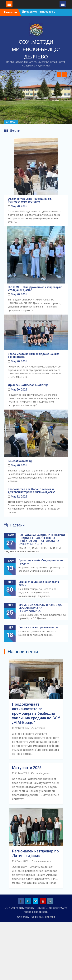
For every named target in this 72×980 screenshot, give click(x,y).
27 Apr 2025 (22, 861)
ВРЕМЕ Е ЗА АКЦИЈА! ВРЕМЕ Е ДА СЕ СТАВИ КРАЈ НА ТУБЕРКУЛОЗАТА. (40, 608)
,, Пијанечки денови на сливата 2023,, (39, 583)
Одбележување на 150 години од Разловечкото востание (30, 200)
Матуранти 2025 (27, 768)
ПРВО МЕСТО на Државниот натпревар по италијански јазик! (35, 289)
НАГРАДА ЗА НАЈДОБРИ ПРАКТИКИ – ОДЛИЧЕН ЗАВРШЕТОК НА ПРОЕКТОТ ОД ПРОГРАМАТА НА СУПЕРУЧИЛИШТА (42, 539)
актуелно (40, 728)
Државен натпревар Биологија (28, 385)
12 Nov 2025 (22, 728)
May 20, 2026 (19, 206)
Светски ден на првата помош (38, 627)
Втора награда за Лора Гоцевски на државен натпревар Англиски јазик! (31, 491)
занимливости (43, 861)
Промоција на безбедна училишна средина (41, 562)
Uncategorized (43, 773)
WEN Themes (47, 917)
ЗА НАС (11, 122)
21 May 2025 (22, 773)
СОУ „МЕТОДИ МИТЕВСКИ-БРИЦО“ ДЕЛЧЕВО (36, 49)
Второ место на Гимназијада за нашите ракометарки (34, 355)
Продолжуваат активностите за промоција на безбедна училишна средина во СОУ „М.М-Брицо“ (36, 713)
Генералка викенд (20, 461)
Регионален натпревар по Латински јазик (35, 853)
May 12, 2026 (19, 497)
